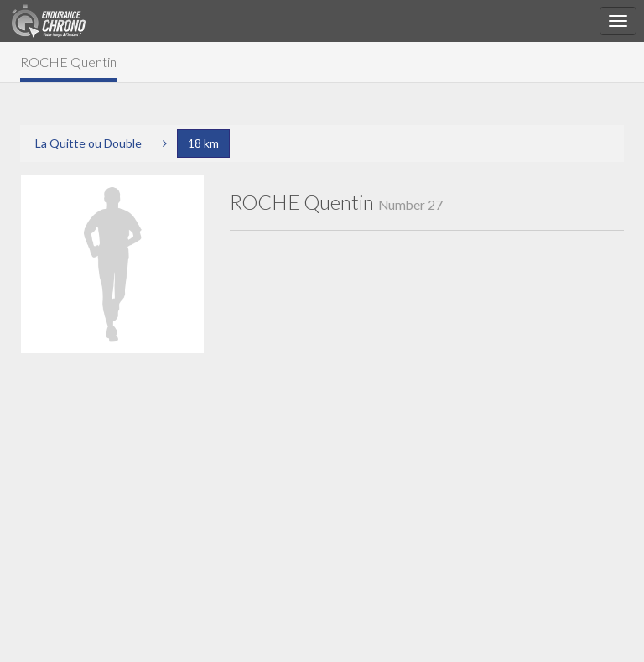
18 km (203, 143)
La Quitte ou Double (88, 143)
